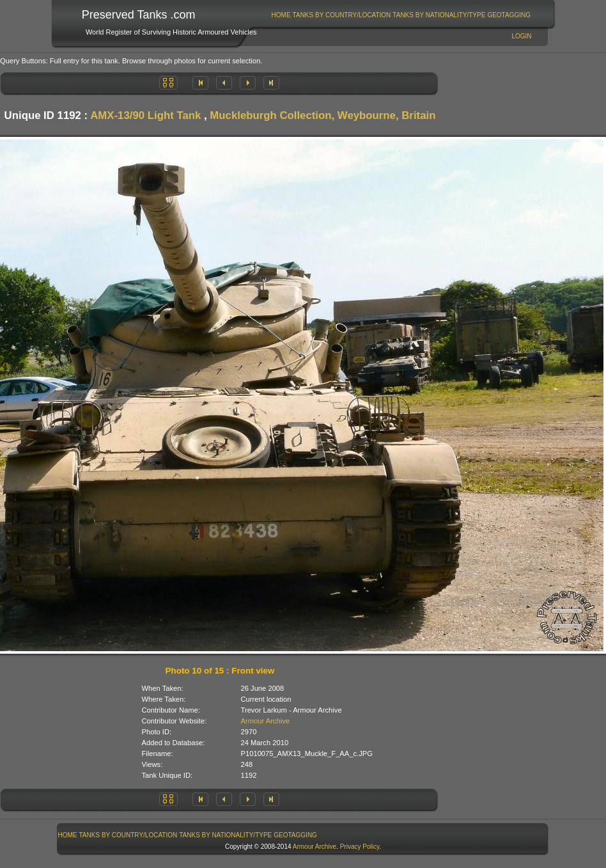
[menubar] (401, 15)
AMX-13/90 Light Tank (145, 115)
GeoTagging (509, 15)
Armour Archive (265, 721)
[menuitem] (281, 15)
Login (521, 36)
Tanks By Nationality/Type (439, 15)
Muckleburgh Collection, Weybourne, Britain (322, 115)
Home (281, 15)
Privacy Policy (360, 847)
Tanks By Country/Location (342, 15)
